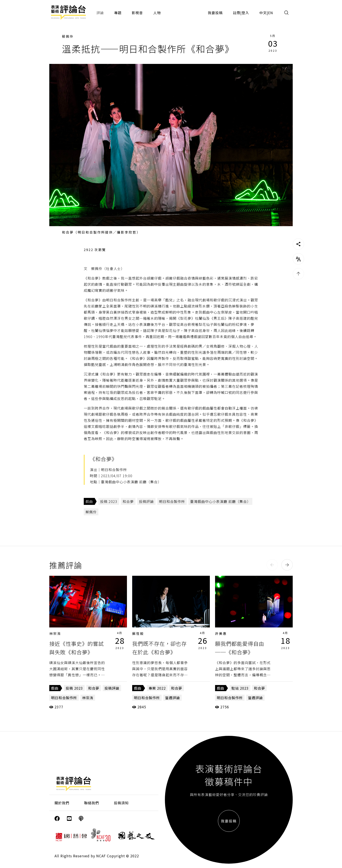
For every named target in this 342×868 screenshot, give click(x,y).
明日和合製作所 (172, 501)
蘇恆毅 (138, 633)
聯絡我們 (92, 803)
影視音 (137, 13)
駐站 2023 (240, 688)
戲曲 (89, 501)
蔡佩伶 (68, 36)
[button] (272, 565)
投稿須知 (121, 803)
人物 (157, 13)
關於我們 (62, 803)
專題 (118, 13)
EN (271, 13)
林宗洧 (55, 633)
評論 (100, 13)
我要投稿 (215, 13)
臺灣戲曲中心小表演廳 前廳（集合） (220, 501)
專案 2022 (157, 688)
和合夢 (128, 501)
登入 (245, 13)
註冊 (237, 13)
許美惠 (221, 633)
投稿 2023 (109, 501)
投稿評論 (146, 501)
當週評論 (173, 698)
